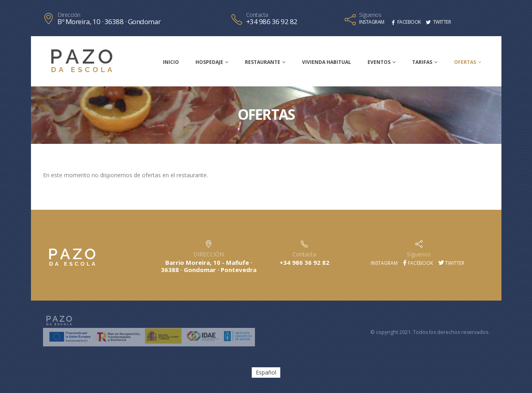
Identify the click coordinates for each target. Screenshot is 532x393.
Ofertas (465, 62)
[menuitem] (266, 373)
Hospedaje (209, 62)
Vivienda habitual (327, 62)
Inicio (171, 62)
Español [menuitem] (266, 372)
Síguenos (370, 15)
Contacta (257, 15)
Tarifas (422, 62)
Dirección (69, 15)
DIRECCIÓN (209, 254)
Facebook (418, 263)
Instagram (384, 263)
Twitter (451, 263)
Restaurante (263, 62)
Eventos (379, 62)
